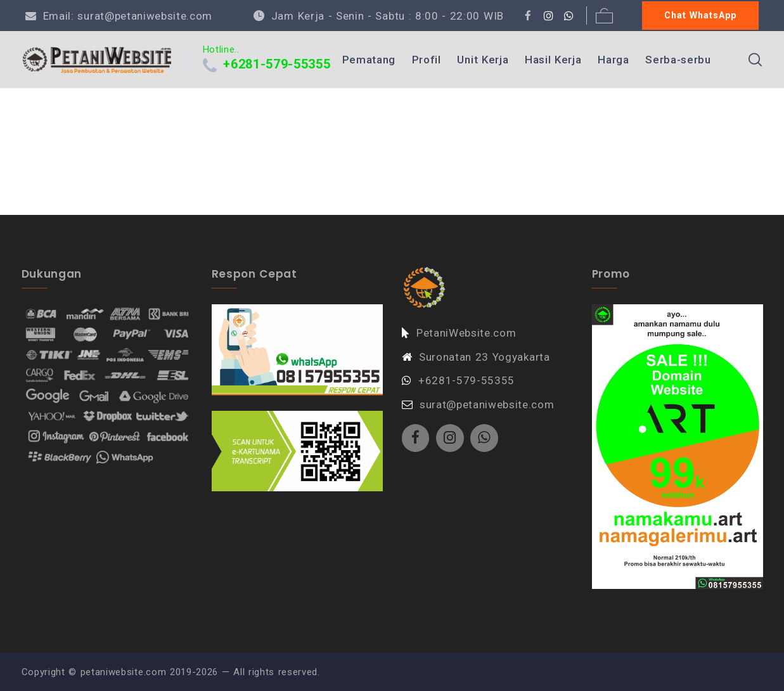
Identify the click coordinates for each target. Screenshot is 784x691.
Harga (613, 60)
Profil (427, 60)
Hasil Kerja (553, 60)
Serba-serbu (678, 60)
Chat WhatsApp (700, 15)
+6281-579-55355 (277, 64)
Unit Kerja (483, 60)
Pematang (369, 60)
